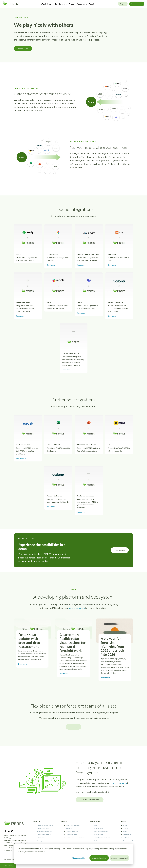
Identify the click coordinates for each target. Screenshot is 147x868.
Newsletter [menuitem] (127, 835)
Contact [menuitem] (126, 828)
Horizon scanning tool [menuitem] (45, 832)
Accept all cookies (99, 858)
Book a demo (137, 4)
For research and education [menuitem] (75, 838)
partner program (76, 608)
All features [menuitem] (41, 838)
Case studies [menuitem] (99, 828)
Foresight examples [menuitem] (101, 832)
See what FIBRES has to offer (90, 800)
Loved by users (119, 783)
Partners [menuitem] (126, 838)
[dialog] (74, 854)
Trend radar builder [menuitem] (44, 828)
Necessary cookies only (119, 858)
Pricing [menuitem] (40, 841)
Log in (123, 4)
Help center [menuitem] (99, 835)
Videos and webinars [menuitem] (102, 841)
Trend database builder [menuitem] (45, 825)
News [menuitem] (125, 832)
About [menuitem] (125, 825)
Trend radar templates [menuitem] (102, 838)
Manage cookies (79, 858)
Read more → (82, 313)
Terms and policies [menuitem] (129, 841)
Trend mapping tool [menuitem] (44, 835)
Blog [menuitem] (96, 825)
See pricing (73, 727)
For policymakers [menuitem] (72, 835)
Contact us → (67, 370)
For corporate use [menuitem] (72, 832)
